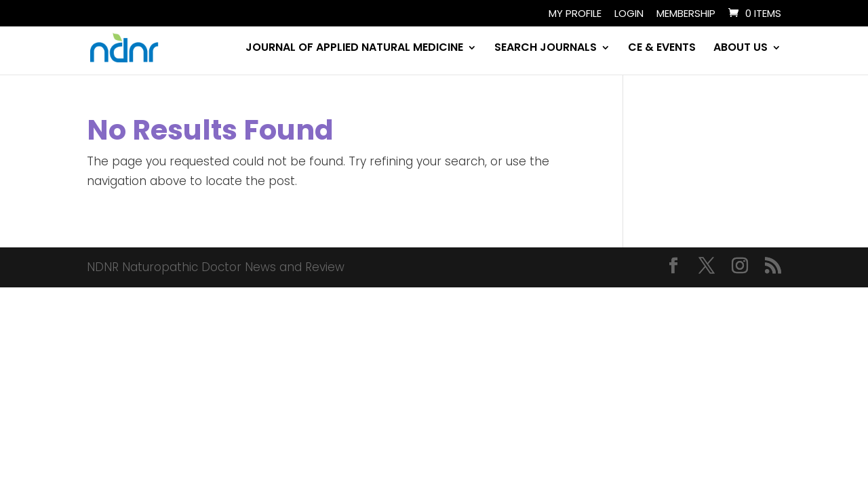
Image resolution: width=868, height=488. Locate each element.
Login (629, 14)
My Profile (575, 14)
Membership (686, 14)
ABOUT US (741, 49)
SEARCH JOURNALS (546, 49)
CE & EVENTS (662, 49)
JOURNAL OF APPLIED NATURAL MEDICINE (354, 49)
